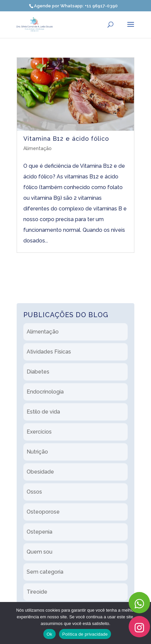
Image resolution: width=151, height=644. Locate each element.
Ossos (34, 492)
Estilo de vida (43, 412)
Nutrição (37, 452)
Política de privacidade (85, 634)
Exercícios (39, 432)
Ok (49, 634)
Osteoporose (43, 512)
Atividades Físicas (49, 352)
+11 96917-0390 (101, 6)
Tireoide (37, 592)
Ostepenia (39, 532)
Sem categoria (45, 572)
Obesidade (40, 472)
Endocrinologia (45, 392)
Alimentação (37, 148)
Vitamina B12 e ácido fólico (66, 139)
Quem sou (39, 552)
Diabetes (38, 372)
